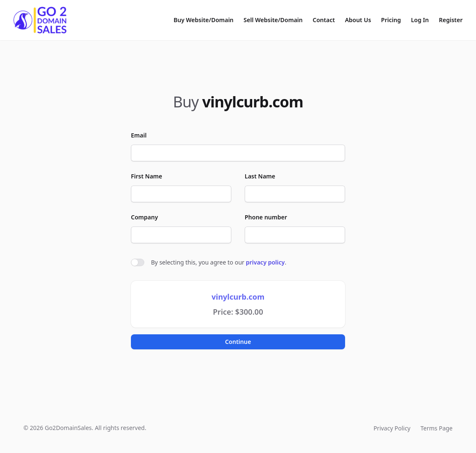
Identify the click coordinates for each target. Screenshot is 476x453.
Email (139, 135)
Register (451, 20)
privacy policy (265, 262)
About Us (358, 20)
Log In (420, 20)
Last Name (260, 176)
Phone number (266, 217)
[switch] (138, 262)
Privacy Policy (392, 428)
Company (145, 217)
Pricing (391, 20)
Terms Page (436, 428)
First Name (147, 176)
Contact (324, 20)
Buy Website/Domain (203, 20)
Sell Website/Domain (273, 20)
